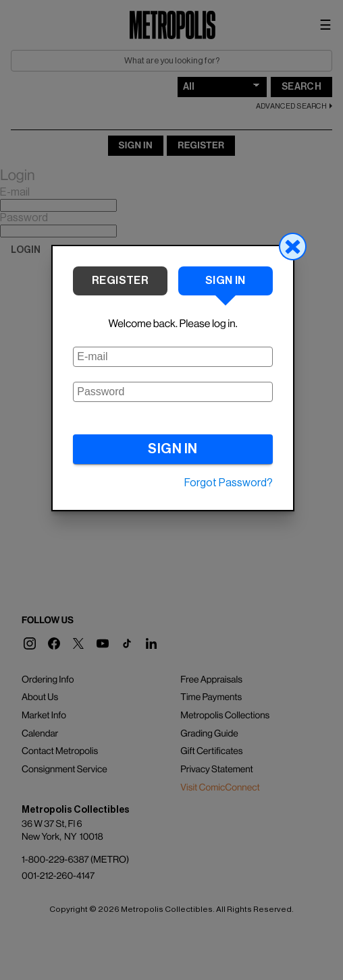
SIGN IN (173, 449)
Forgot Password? (229, 483)
